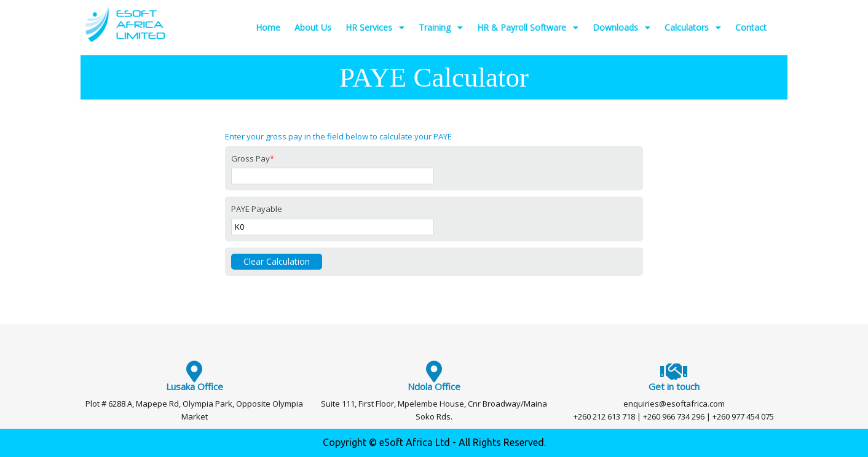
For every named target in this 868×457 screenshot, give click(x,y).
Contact (751, 27)
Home (268, 27)
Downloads (621, 28)
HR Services (375, 28)
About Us (313, 27)
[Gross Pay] (333, 176)
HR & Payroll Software (528, 28)
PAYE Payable (257, 209)
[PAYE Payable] (333, 227)
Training (441, 28)
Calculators (693, 28)
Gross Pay (253, 158)
